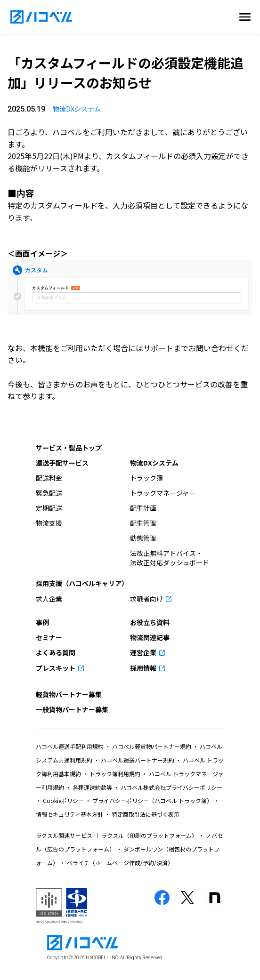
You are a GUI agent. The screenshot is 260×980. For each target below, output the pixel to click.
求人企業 (49, 599)
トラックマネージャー (163, 493)
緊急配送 (49, 493)
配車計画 (143, 508)
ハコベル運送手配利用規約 (70, 746)
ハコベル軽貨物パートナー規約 (152, 746)
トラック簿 (146, 478)
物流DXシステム (77, 109)
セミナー (49, 637)
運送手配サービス (62, 463)
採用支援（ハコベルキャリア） (82, 583)
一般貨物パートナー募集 (72, 709)
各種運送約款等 (92, 787)
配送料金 (49, 478)
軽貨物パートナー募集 (69, 694)
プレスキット (56, 668)
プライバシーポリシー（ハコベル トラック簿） (152, 800)
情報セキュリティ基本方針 (70, 814)
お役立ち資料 (150, 622)
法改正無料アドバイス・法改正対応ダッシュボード (170, 558)
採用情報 (144, 668)
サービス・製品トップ (69, 448)
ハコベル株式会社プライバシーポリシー (171, 787)
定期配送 (49, 508)
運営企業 (144, 652)
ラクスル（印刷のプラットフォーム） (149, 835)
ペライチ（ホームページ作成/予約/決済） (119, 863)
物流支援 (49, 523)
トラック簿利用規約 (115, 774)
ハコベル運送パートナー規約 (138, 760)
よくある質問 (56, 652)
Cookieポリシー (63, 800)
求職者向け (147, 599)
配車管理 (143, 523)
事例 (42, 622)
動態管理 (143, 538)
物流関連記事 (150, 637)
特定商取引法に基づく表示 (145, 814)
